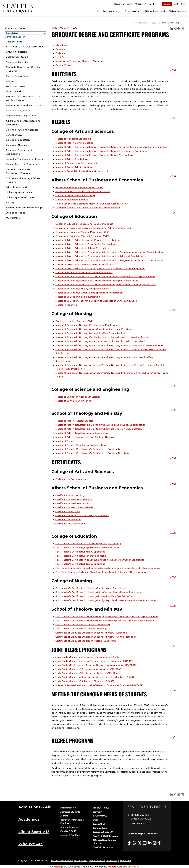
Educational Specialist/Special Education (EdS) (82, 236)
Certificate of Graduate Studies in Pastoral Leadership (86, 641)
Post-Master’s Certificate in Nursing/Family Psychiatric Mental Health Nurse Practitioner (106, 600)
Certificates (62, 53)
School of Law (14, 135)
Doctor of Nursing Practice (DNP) (74, 321)
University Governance (19, 192)
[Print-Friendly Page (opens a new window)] (179, 29)
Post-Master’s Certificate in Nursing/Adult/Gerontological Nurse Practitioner (99, 592)
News (117, 4)
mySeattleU (99, 816)
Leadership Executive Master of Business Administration (88, 208)
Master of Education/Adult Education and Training (84, 273)
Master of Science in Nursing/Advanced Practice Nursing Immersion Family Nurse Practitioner (109, 345)
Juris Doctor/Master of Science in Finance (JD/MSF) (85, 681)
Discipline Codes (15, 213)
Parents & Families (70, 835)
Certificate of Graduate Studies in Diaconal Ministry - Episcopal (91, 633)
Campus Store (100, 828)
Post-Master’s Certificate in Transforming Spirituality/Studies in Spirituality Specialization (107, 617)
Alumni (64, 816)
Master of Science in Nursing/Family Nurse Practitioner (87, 325)
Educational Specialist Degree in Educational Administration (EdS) (94, 228)
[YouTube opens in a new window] (145, 843)
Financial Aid (13, 91)
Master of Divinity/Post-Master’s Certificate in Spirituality (88, 449)
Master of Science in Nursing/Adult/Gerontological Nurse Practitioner (95, 329)
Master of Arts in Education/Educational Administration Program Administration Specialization (110, 260)
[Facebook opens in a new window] (159, 843)
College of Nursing (17, 145)
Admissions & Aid (109, 11)
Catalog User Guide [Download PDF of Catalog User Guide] (17, 57)
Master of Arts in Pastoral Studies (74, 421)
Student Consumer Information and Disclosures (24, 98)
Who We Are (178, 11)
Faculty (10, 203)
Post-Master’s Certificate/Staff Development (81, 556)
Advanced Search (15, 37)
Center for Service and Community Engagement (21, 171)
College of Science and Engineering (19, 152)
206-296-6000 (139, 824)
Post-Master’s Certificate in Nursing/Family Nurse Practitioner (91, 588)
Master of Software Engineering (73, 401)
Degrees (60, 49)
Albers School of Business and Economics (23, 123)
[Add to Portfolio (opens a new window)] (172, 29)
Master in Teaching (66, 305)
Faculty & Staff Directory (105, 836)
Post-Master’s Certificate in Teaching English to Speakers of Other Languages (100, 560)
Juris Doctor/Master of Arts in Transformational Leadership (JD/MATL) (95, 661)
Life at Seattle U (154, 11)
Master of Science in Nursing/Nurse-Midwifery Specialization (90, 333)
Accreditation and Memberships (24, 208)
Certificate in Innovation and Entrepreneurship (82, 516)
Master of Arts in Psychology (72, 159)
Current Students (69, 827)
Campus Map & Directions (143, 834)
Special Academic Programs (22, 164)
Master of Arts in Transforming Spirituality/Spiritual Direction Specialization (99, 429)
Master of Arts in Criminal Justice (74, 143)
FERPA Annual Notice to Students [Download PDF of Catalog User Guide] (25, 105)
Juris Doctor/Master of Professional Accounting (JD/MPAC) (89, 669)
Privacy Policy (81, 860)
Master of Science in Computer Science (78, 397)
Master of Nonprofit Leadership (73, 139)
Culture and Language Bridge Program (23, 180)
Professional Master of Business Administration (82, 192)
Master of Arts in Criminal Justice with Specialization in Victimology (94, 155)
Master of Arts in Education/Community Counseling (85, 244)
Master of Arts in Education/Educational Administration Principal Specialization (101, 256)
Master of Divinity (65, 441)
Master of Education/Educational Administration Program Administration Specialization (106, 285)
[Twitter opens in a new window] (140, 843)
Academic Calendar (17, 62)
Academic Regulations (19, 110)
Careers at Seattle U (103, 832)
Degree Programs (65, 65)
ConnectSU (98, 824)
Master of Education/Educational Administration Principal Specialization (97, 281)
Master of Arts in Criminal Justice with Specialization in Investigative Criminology (102, 151)
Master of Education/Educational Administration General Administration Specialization (105, 277)
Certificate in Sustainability (71, 524)
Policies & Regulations (62, 860)
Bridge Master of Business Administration (79, 187)
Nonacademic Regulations (21, 116)
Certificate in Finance (68, 511)
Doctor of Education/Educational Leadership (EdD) (85, 224)
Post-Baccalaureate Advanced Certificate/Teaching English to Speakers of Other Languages (108, 568)
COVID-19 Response (103, 847)
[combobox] (160, 23)
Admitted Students (70, 812)
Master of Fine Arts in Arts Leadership (77, 163)
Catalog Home (14, 42)
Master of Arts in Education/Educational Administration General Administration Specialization (109, 252)
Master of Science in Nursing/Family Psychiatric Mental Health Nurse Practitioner (102, 337)
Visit (176, 4)
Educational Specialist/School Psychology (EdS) (83, 232)
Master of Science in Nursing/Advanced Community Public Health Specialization (102, 341)
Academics (132, 11)
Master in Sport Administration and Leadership (82, 171)
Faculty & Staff (68, 831)
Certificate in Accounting (70, 495)
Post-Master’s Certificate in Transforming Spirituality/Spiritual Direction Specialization (105, 621)
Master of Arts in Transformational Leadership (82, 433)
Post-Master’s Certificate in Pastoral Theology (81, 629)
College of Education (18, 140)
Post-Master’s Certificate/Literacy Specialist (80, 552)
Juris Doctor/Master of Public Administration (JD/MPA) (87, 673)
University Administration (21, 197)
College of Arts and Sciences (22, 130)
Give (183, 4)
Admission (12, 81)
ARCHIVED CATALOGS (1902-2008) (25, 47)
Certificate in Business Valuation (74, 503)
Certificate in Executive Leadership (75, 507)
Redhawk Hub (100, 808)
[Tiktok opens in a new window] (129, 843)
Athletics (139, 4)
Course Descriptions (18, 76)
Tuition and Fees (15, 86)
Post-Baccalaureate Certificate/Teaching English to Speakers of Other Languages (102, 572)
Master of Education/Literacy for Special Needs (82, 289)
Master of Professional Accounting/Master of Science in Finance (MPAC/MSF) (99, 685)
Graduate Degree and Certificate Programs (24, 69)
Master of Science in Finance (72, 200)
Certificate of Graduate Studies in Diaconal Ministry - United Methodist (96, 637)
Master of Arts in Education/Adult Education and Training (88, 240)
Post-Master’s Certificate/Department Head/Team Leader (88, 548)
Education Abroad (16, 187)
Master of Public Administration (74, 167)
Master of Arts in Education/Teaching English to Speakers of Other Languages (100, 268)
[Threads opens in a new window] (134, 843)
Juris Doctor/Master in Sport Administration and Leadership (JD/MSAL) (96, 677)
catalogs (58, 867)
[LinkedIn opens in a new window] (150, 843)
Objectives (61, 45)
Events (126, 4)
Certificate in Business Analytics (74, 499)
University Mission (16, 52)
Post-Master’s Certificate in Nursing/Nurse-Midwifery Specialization (94, 596)
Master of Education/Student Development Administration (89, 293)
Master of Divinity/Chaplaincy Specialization (81, 445)
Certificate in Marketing (69, 520)
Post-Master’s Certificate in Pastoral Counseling (83, 625)
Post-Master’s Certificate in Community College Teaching (88, 544)
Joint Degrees (63, 57)
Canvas (96, 812)
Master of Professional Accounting (75, 196)
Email (95, 820)
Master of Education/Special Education (78, 297)
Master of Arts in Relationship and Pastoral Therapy (85, 437)
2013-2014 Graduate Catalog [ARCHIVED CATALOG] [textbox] (157, 23)
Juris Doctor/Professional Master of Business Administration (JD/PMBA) (96, 665)
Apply (167, 4)
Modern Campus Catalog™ (123, 867)
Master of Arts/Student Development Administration (85, 264)
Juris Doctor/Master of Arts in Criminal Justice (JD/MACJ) (88, 657)
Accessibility (113, 860)
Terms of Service (97, 860)
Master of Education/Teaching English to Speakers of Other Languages (96, 301)
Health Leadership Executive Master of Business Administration (92, 204)
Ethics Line (125, 860)
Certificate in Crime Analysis (71, 479)
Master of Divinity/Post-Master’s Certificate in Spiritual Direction (92, 453)
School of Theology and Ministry (24, 159)
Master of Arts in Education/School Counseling (82, 248)
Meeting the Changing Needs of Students (79, 61)
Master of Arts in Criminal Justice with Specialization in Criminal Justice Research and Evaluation (111, 147)
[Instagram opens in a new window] (155, 843)
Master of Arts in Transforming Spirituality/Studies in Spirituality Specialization (101, 425)
